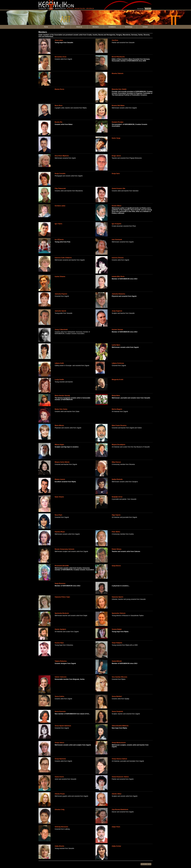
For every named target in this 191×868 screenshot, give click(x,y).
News (63, 27)
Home (46, 27)
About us (79, 27)
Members (96, 27)
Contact (145, 27)
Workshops (129, 27)
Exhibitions (112, 27)
